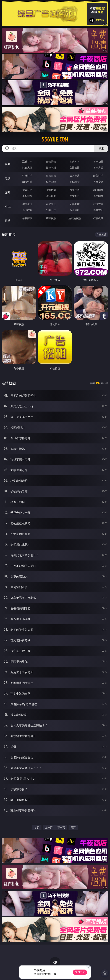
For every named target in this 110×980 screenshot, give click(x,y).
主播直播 (75, 167)
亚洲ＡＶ (27, 161)
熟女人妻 (27, 167)
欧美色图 (75, 190)
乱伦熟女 (75, 182)
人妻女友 (75, 204)
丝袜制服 (51, 167)
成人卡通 (75, 176)
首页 (37, 827)
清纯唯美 (51, 196)
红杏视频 (98, 218)
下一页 (61, 827)
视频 (8, 164)
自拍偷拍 (51, 161)
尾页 (73, 827)
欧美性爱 (98, 176)
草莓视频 (51, 218)
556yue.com (55, 139)
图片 (8, 192)
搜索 (101, 148)
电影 (8, 178)
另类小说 (51, 210)
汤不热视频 (75, 218)
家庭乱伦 (51, 204)
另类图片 (98, 196)
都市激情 (27, 204)
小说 (8, 207)
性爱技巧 (98, 210)
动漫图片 (98, 190)
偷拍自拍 (51, 176)
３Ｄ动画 (98, 161)
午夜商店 (27, 218)
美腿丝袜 (27, 196)
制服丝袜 (27, 182)
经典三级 (51, 182)
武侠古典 (98, 204)
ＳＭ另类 (98, 167)
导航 (8, 221)
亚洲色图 (51, 190)
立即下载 (80, 972)
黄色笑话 (75, 210)
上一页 (49, 827)
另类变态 (98, 182)
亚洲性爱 (27, 176)
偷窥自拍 (27, 190)
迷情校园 (27, 210)
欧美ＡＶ (75, 161)
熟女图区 (75, 196)
